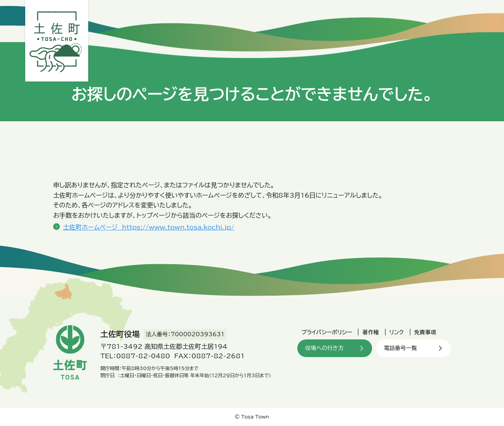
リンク (397, 332)
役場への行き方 (324, 348)
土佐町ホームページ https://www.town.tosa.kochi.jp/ (149, 227)
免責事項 (425, 332)
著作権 (371, 332)
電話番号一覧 (400, 348)
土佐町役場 (57, 41)
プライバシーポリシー (327, 332)
